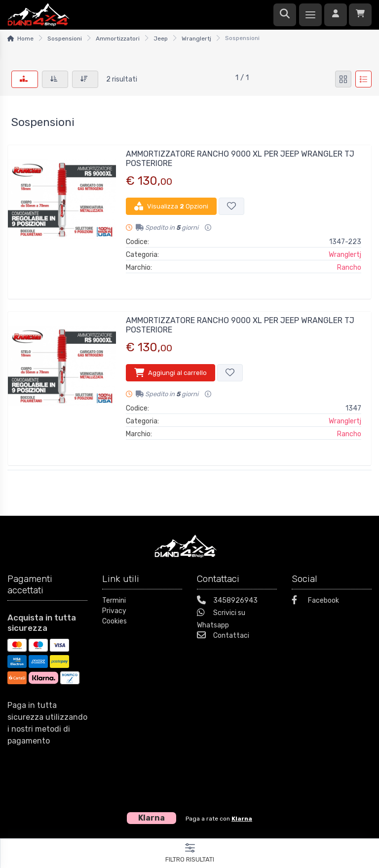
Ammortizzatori (118, 39)
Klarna (242, 819)
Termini (114, 600)
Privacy (114, 611)
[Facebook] (332, 601)
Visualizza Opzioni (171, 206)
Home (25, 39)
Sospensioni (65, 39)
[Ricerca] (285, 15)
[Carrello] (360, 15)
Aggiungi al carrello (171, 372)
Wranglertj (196, 39)
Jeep (161, 39)
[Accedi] (336, 15)
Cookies (114, 621)
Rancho (349, 268)
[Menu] (310, 15)
